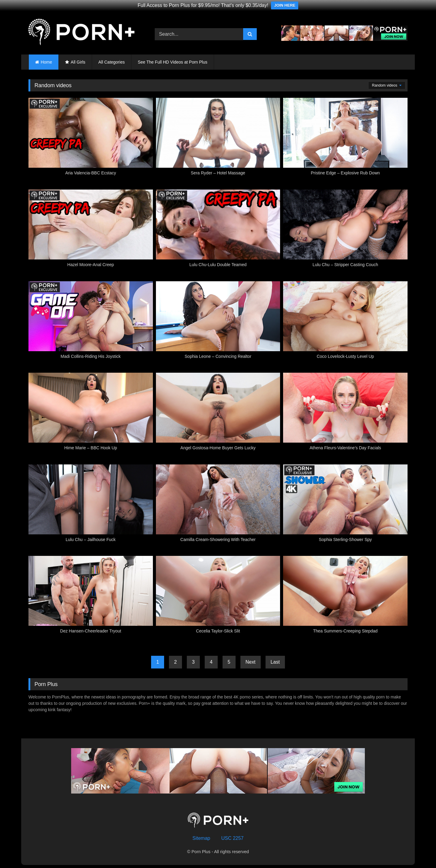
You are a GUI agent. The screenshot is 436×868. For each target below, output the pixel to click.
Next (251, 662)
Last (275, 662)
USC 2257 (233, 838)
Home (46, 62)
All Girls (78, 62)
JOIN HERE (285, 5)
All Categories (112, 62)
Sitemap (201, 838)
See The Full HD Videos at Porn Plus (173, 62)
